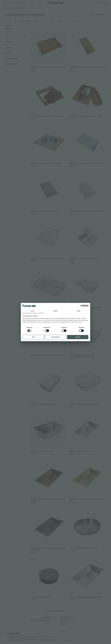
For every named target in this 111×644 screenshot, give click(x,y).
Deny (33, 337)
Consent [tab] (32, 311)
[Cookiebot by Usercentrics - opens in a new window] (82, 306)
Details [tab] (55, 311)
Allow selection (55, 337)
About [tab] (79, 311)
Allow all (78, 337)
